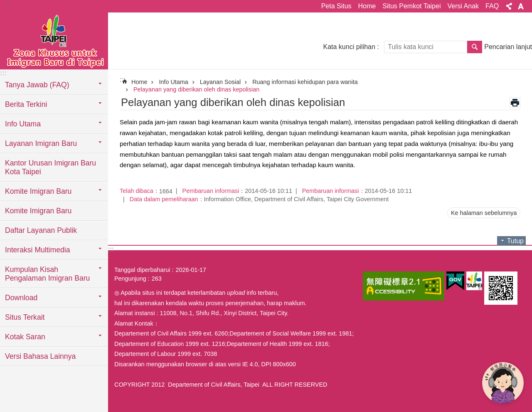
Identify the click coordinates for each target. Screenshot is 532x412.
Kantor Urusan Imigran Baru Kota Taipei (50, 167)
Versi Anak (463, 6)
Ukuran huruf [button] (521, 6)
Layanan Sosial (220, 82)
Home (367, 6)
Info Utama (173, 82)
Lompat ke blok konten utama (4, 4)
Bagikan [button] (509, 6)
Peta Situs (336, 6)
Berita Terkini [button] (26, 104)
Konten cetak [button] (515, 103)
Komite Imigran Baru (38, 211)
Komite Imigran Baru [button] (38, 191)
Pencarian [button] (475, 47)
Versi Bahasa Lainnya (40, 356)
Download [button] (21, 298)
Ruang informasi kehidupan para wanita (305, 82)
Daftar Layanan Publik (41, 230)
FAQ (492, 6)
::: (9, 5)
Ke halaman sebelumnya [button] (484, 213)
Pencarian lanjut (508, 47)
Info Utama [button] (23, 124)
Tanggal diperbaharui (142, 270)
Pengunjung (130, 279)
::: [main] (122, 80)
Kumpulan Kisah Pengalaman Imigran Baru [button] (47, 274)
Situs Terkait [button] (25, 317)
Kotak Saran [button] (25, 337)
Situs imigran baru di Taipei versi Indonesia (54, 40)
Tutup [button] (515, 241)
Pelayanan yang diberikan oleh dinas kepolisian (196, 89)
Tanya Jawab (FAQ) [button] (37, 85)
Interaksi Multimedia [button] (37, 250)
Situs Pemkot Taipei (411, 6)
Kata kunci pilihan (349, 47)
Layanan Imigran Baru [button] (41, 143)
